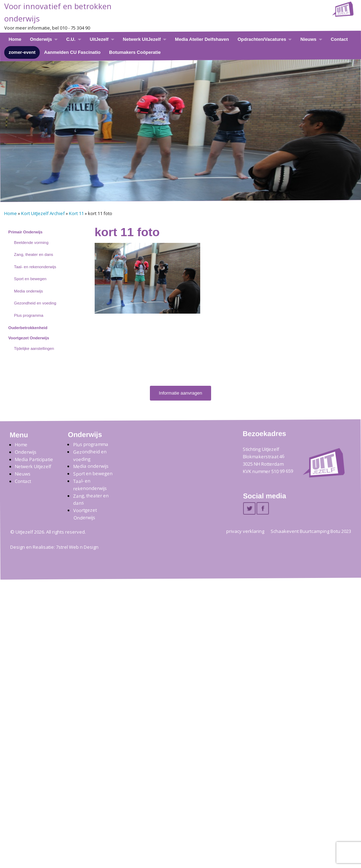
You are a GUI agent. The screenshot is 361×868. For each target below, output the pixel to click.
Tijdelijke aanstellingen (34, 348)
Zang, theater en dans (34, 254)
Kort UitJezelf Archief (43, 213)
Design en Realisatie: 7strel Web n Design (54, 547)
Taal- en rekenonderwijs (35, 267)
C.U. (71, 39)
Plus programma (29, 315)
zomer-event (22, 52)
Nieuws (309, 39)
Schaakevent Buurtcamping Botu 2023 (311, 531)
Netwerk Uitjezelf (33, 467)
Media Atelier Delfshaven (202, 39)
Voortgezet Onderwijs (29, 338)
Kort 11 (76, 213)
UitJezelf (99, 39)
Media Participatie (34, 460)
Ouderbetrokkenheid (28, 328)
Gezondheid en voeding (35, 303)
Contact (339, 39)
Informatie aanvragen (181, 393)
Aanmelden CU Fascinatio (72, 52)
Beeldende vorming (31, 243)
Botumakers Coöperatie (135, 52)
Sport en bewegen (30, 279)
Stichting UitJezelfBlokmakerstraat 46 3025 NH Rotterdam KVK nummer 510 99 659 (268, 460)
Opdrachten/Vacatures (262, 39)
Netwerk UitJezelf (142, 39)
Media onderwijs (28, 291)
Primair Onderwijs (26, 232)
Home (15, 39)
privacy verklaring (245, 531)
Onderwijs (41, 39)
